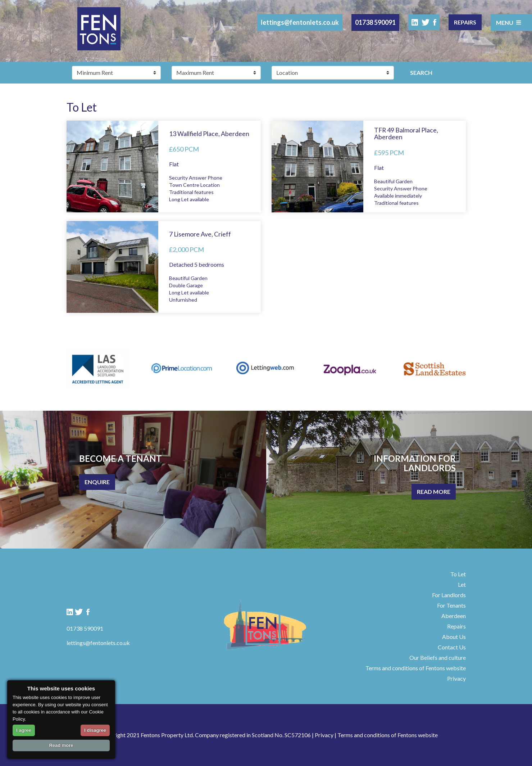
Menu (509, 22)
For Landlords (449, 595)
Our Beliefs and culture (438, 657)
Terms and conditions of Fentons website (416, 668)
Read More (434, 492)
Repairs (465, 22)
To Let (458, 574)
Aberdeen (454, 616)
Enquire (97, 482)
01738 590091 (375, 22)
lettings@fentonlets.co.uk (300, 22)
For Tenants (451, 605)
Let (462, 584)
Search (421, 73)
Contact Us (452, 647)
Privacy (456, 678)
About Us (454, 637)
